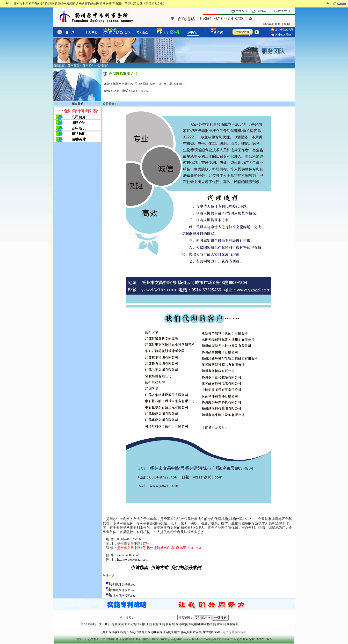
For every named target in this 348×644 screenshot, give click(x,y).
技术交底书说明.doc (123, 596)
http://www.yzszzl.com (133, 560)
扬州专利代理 (132, 632)
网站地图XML (211, 632)
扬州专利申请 (150, 632)
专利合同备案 (168, 632)
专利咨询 (168, 624)
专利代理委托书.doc (123, 585)
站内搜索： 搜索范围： (174, 618)
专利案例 (194, 624)
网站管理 (196, 632)
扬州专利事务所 (113, 632)
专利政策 (117, 624)
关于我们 (105, 624)
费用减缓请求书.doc (123, 590)
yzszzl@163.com (129, 555)
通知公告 (130, 624)
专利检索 (181, 624)
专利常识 (219, 624)
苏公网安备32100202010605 (254, 639)
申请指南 (207, 624)
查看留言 (232, 624)
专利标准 (156, 624)
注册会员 (183, 632)
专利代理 (143, 624)
